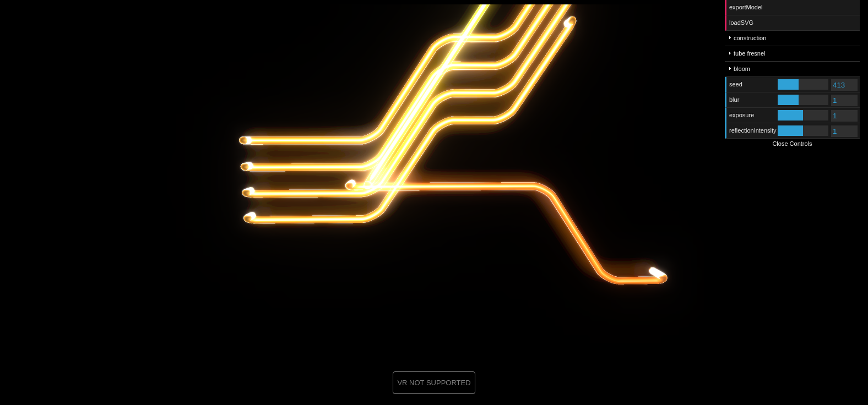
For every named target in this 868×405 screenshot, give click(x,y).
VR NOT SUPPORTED (434, 383)
